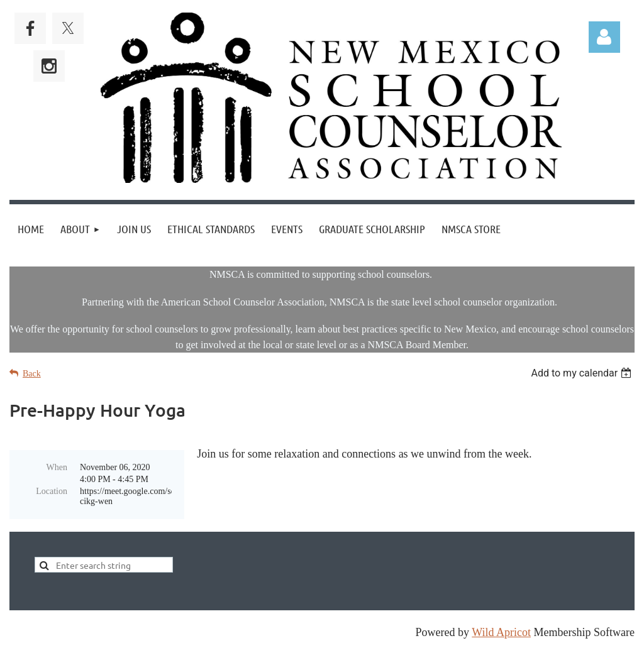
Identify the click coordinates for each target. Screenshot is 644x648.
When (57, 467)
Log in (604, 37)
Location (52, 491)
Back (32, 374)
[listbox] (583, 373)
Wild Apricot (501, 632)
